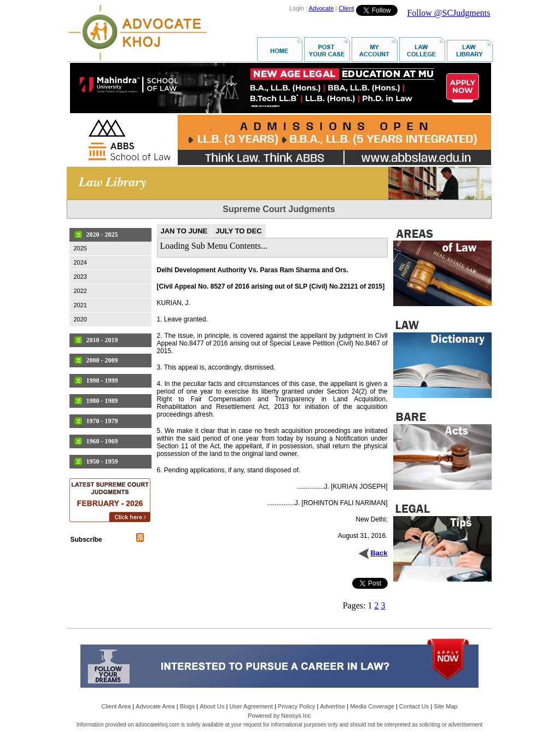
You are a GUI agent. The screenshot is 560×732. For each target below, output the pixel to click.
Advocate (321, 8)
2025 (80, 248)
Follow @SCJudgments (448, 13)
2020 (80, 319)
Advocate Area (155, 706)
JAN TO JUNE (184, 231)
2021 (80, 305)
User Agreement (251, 706)
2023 (80, 277)
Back (379, 553)
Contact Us (414, 706)
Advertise (332, 706)
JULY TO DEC (238, 231)
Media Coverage (372, 706)
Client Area (116, 706)
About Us (212, 706)
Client (346, 8)
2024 (80, 262)
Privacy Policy (296, 706)
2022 (80, 291)
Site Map (445, 706)
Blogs (188, 706)
